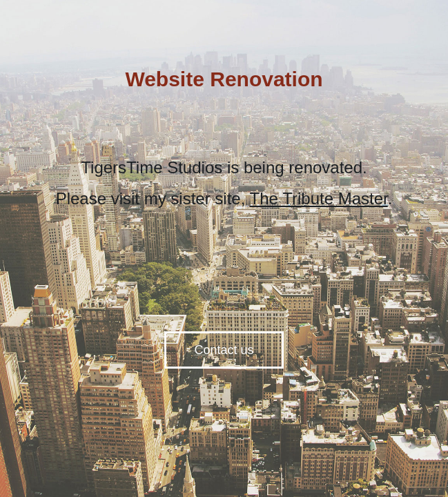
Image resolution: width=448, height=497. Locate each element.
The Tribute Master (319, 198)
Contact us (224, 350)
